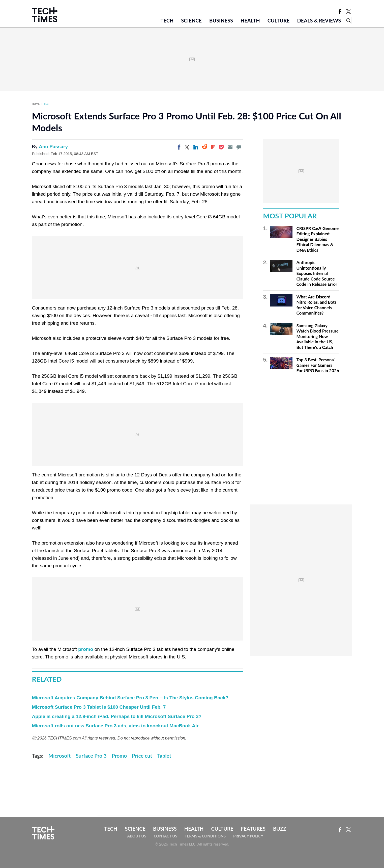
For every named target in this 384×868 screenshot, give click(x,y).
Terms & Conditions (205, 836)
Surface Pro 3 (91, 756)
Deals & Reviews (319, 20)
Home (36, 104)
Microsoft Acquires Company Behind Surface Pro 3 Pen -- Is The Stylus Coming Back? (130, 698)
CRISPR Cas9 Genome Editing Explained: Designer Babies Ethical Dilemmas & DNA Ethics (318, 239)
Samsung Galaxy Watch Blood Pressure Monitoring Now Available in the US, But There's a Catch (318, 336)
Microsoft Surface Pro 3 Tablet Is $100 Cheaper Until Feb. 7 (99, 707)
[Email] (230, 147)
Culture (279, 20)
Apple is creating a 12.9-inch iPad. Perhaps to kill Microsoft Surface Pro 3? (117, 716)
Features (253, 829)
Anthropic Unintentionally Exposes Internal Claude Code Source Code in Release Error (317, 273)
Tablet (164, 756)
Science (191, 20)
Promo (119, 756)
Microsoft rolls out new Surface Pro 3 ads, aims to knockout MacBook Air (115, 726)
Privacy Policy (248, 836)
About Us (137, 836)
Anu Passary (53, 147)
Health (250, 20)
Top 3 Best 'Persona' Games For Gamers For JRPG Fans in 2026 (318, 365)
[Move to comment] (239, 147)
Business (221, 20)
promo (86, 649)
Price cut (142, 756)
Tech (167, 20)
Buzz (280, 829)
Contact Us (166, 836)
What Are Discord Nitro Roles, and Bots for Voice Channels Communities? (317, 305)
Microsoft (60, 756)
